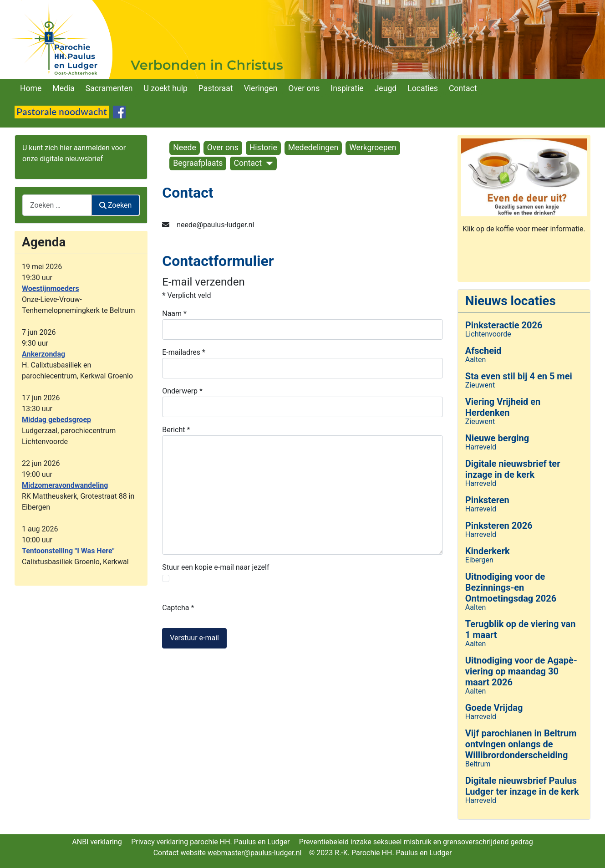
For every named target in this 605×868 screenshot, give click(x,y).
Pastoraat (216, 88)
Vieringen (261, 88)
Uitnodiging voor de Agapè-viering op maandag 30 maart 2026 (521, 671)
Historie (263, 148)
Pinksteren (487, 500)
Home (31, 88)
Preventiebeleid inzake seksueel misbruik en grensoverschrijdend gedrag (416, 842)
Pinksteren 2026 (499, 526)
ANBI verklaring (97, 842)
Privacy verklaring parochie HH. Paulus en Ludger (210, 842)
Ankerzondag (43, 354)
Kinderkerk (488, 551)
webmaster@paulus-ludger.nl (255, 853)
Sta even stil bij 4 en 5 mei (519, 376)
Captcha (178, 608)
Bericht (176, 430)
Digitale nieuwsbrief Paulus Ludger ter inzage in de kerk (522, 786)
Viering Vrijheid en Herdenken (503, 407)
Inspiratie (347, 88)
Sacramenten (109, 88)
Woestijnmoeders (51, 288)
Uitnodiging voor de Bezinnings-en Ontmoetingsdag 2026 (511, 587)
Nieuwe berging (497, 438)
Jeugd (386, 88)
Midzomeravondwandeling (65, 485)
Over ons (304, 88)
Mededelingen (313, 148)
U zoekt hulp (166, 88)
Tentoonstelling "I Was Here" (68, 551)
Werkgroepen (373, 148)
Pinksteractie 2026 (504, 325)
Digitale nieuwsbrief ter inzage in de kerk (513, 469)
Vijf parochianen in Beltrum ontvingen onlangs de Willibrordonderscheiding (521, 744)
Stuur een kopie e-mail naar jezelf (216, 567)
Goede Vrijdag (494, 708)
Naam (174, 314)
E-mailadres (184, 352)
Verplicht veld (186, 295)
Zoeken (116, 205)
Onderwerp (182, 391)
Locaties (423, 88)
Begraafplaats (198, 163)
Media (63, 88)
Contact (463, 88)
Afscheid (483, 351)
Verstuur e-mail (194, 638)
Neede (184, 148)
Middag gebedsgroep (56, 420)
